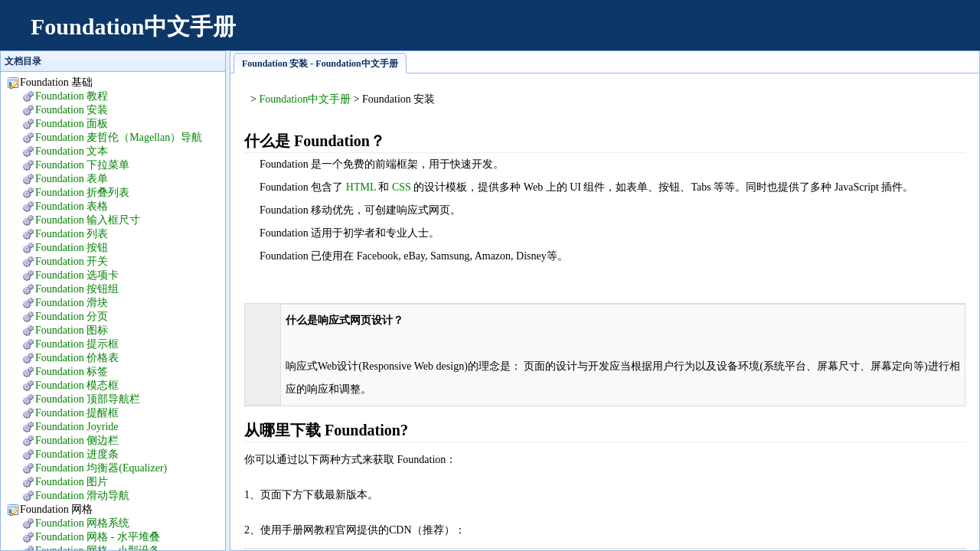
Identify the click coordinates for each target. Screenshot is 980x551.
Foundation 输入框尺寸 (88, 220)
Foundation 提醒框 (77, 413)
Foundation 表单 (72, 179)
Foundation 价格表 (77, 358)
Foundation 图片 (72, 482)
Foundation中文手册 (133, 26)
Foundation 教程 (72, 96)
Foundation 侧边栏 (77, 440)
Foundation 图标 (72, 330)
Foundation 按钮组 (77, 289)
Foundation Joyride (77, 427)
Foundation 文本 (72, 151)
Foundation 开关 (72, 261)
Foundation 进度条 (77, 454)
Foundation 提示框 (77, 344)
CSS (402, 187)
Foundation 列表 (72, 234)
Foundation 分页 (72, 316)
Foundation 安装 (72, 110)
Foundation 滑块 (72, 303)
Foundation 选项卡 (77, 275)
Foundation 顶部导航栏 (88, 399)
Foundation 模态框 (77, 385)
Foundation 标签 (72, 372)
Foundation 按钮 (72, 248)
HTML (361, 187)
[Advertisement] (686, 34)
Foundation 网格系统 (82, 523)
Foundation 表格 (72, 206)
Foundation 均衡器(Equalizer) (101, 468)
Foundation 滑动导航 (82, 496)
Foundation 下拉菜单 (82, 165)
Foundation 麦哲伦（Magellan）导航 (119, 137)
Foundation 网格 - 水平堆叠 (98, 537)
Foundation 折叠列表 (82, 192)
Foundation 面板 (72, 124)
